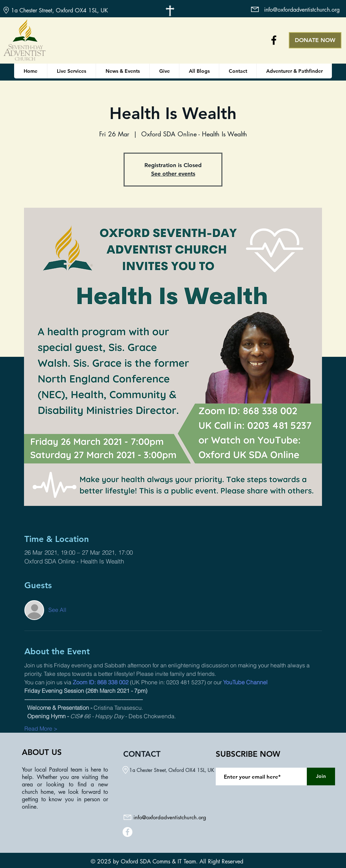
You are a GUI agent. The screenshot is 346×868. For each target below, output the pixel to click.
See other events (173, 174)
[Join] (321, 777)
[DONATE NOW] (315, 40)
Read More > (41, 728)
